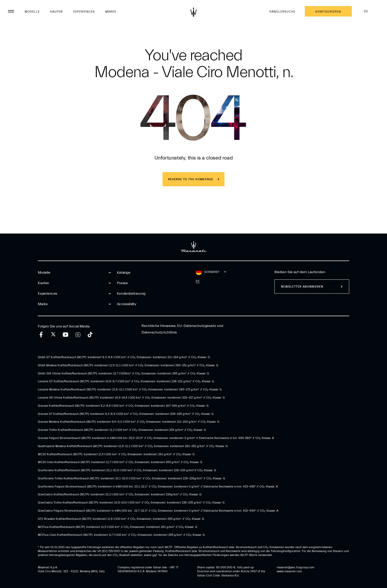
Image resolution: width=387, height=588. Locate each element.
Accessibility (127, 304)
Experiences (84, 12)
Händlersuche (282, 12)
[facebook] (41, 335)
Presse (122, 283)
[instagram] (78, 335)
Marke (111, 12)
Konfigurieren (328, 12)
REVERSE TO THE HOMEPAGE (191, 179)
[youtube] (66, 335)
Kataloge (124, 273)
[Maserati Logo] (194, 12)
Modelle (32, 12)
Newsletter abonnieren (302, 287)
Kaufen (56, 12)
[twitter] (53, 335)
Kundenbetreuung (131, 294)
